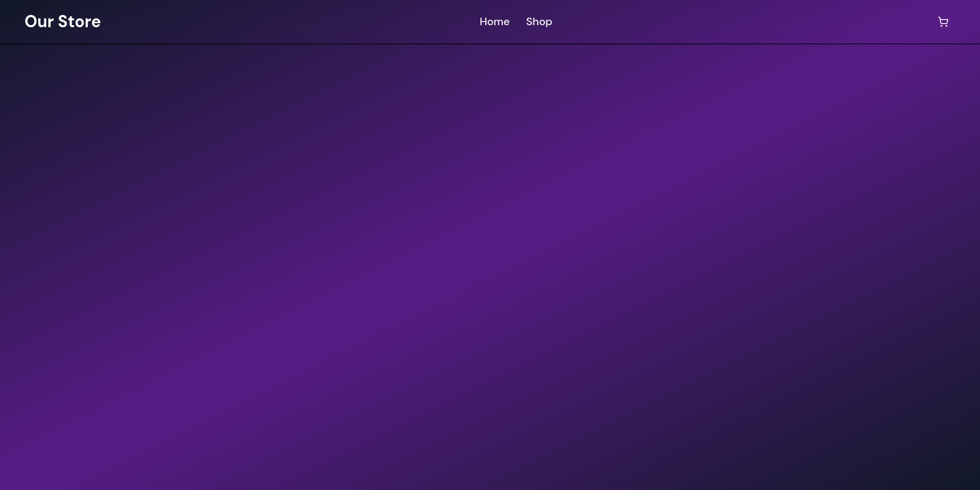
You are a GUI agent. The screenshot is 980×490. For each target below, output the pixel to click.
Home (495, 21)
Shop (539, 21)
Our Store (63, 21)
